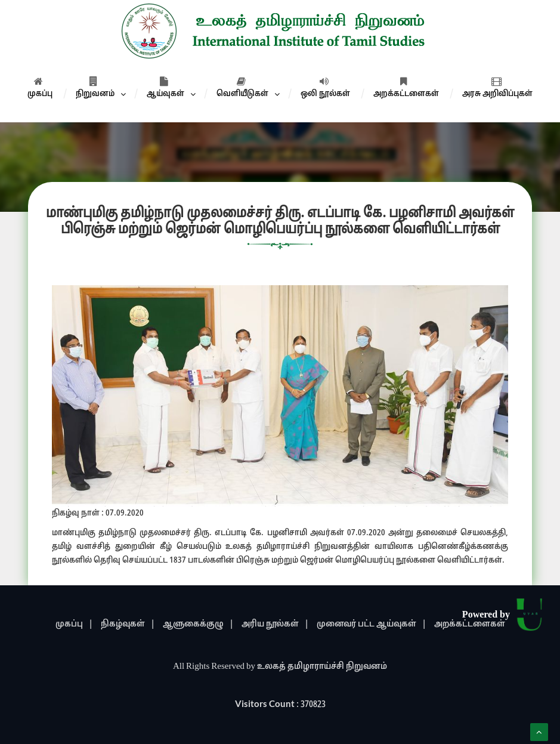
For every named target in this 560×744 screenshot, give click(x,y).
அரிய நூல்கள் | (275, 624)
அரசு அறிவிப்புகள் (497, 88)
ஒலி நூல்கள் (325, 88)
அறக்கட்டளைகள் (406, 88)
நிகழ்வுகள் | (128, 624)
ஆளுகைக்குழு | (198, 624)
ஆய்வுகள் (165, 88)
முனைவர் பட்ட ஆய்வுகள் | (372, 624)
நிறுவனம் (95, 88)
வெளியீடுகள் (242, 88)
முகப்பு (40, 88)
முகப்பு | (74, 624)
